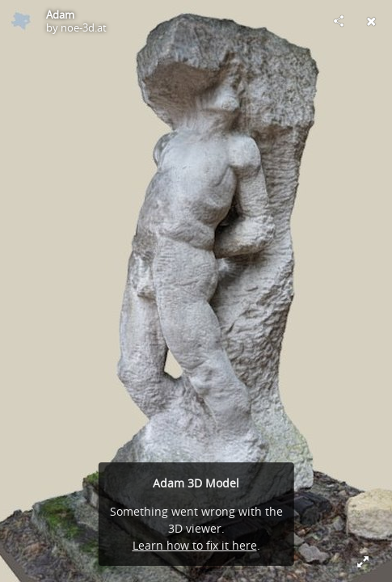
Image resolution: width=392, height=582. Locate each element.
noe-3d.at (84, 27)
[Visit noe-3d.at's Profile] (21, 21)
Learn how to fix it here (195, 545)
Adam (60, 15)
